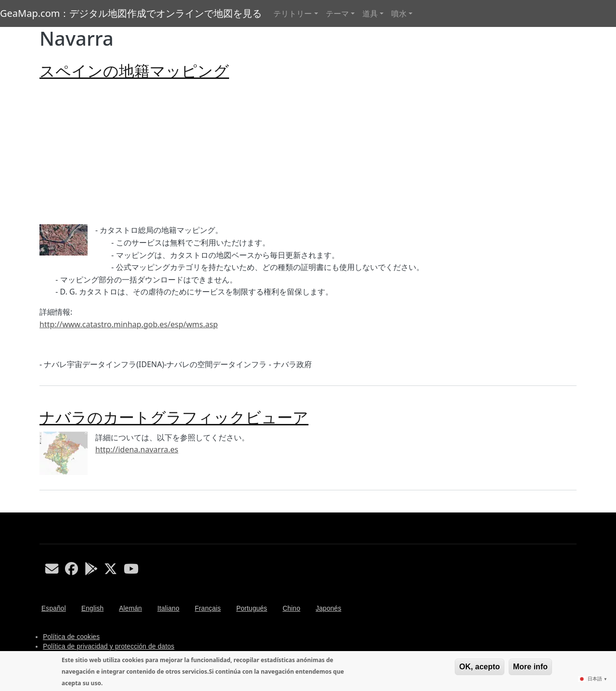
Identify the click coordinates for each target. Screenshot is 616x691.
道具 (370, 13)
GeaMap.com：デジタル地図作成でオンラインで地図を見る (131, 13)
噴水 (399, 13)
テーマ (337, 13)
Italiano (168, 608)
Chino (291, 608)
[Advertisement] (308, 152)
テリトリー (293, 13)
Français (208, 608)
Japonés (328, 608)
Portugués (252, 608)
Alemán (130, 608)
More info (530, 667)
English (92, 608)
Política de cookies (71, 637)
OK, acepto (479, 667)
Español (54, 608)
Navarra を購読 (43, 509)
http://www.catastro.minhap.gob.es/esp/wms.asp (129, 324)
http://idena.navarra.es (137, 449)
